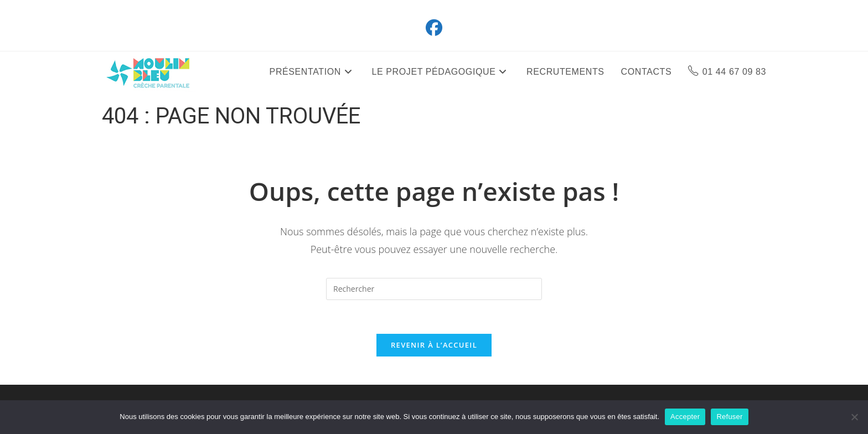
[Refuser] (854, 417)
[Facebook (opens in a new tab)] (434, 28)
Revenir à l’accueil (434, 345)
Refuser (729, 417)
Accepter (685, 417)
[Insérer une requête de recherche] (434, 289)
